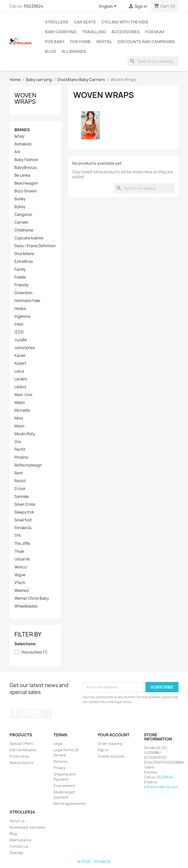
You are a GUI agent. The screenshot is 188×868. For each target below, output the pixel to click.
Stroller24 (23, 528)
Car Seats (85, 22)
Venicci (21, 567)
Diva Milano (24, 254)
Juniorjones (25, 348)
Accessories (126, 32)
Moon (19, 426)
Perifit (20, 450)
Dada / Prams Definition (35, 246)
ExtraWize (24, 262)
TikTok (47, 714)
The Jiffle (22, 544)
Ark (17, 152)
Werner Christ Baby (32, 598)
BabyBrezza (25, 168)
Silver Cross (25, 504)
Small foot (23, 520)
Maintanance (20, 840)
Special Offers (21, 744)
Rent (19, 473)
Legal (58, 744)
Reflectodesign (28, 465)
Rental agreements (70, 803)
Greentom (23, 293)
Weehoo (22, 591)
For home (80, 42)
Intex (19, 324)
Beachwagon (26, 183)
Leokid (20, 387)
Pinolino (21, 457)
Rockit (20, 481)
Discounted (35, 652)
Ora (18, 442)
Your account (114, 735)
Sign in (103, 750)
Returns (60, 761)
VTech (20, 583)
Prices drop (19, 756)
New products (21, 763)
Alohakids (23, 144)
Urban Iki (22, 559)
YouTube (26, 714)
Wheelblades (26, 606)
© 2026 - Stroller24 (94, 862)
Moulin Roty (25, 434)
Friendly (22, 285)
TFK (18, 536)
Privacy (60, 768)
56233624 (34, 6)
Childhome (24, 230)
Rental (104, 42)
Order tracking (110, 744)
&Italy (19, 136)
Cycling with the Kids (125, 22)
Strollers (57, 22)
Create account (111, 756)
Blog (51, 51)
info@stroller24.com (161, 787)
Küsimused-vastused (27, 827)
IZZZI (19, 332)
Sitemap (16, 853)
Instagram (36, 714)
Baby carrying (61, 32)
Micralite (22, 411)
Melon (20, 403)
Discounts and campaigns (146, 42)
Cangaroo (23, 215)
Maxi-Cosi (23, 395)
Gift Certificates (23, 750)
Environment (64, 786)
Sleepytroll (24, 512)
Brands (22, 130)
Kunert (20, 364)
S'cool (20, 489)
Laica (19, 371)
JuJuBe (21, 340)
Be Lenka (22, 176)
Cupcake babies (29, 238)
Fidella (20, 277)
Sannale (22, 497)
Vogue (20, 575)
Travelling (94, 32)
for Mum (155, 32)
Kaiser (20, 356)
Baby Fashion (26, 160)
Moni (19, 418)
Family (20, 270)
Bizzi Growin (26, 191)
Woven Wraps (25, 98)
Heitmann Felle (27, 301)
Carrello (21, 223)
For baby (55, 42)
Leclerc (21, 379)
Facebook (15, 714)
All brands (74, 51)
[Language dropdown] (109, 7)
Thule (19, 551)
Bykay (20, 207)
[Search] (153, 61)
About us (17, 821)
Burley (20, 199)
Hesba (20, 309)
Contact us (19, 846)
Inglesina (22, 317)
